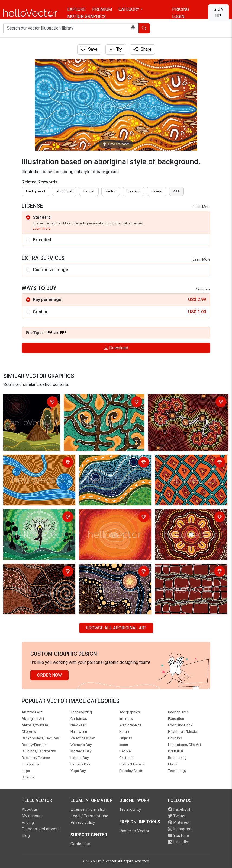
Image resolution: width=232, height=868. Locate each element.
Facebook (180, 809)
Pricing (181, 9)
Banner (89, 191)
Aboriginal (64, 191)
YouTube (178, 835)
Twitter (177, 816)
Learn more (42, 228)
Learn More (202, 207)
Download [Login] (116, 348)
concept (133, 191)
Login (178, 16)
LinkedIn (178, 842)
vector (111, 191)
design (157, 191)
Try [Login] (115, 49)
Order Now (49, 675)
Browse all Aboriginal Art (116, 628)
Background (36, 191)
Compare (203, 289)
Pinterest (179, 822)
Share (142, 49)
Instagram (180, 829)
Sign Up (218, 13)
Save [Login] (89, 49)
